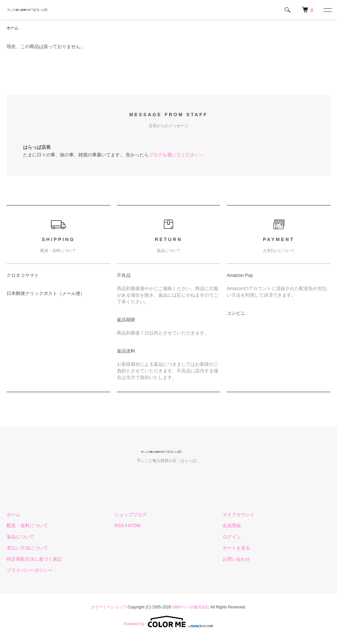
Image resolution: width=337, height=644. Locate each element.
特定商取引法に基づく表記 (34, 559)
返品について (20, 537)
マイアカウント (239, 515)
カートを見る (236, 548)
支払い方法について (27, 548)
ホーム (13, 28)
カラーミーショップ (109, 607)
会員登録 (232, 525)
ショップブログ (131, 515)
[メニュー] (327, 10)
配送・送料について (27, 525)
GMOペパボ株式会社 (191, 607)
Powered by (168, 622)
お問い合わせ (236, 559)
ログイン (232, 537)
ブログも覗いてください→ (176, 155)
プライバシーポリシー (30, 570)
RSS (119, 525)
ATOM (134, 525)
